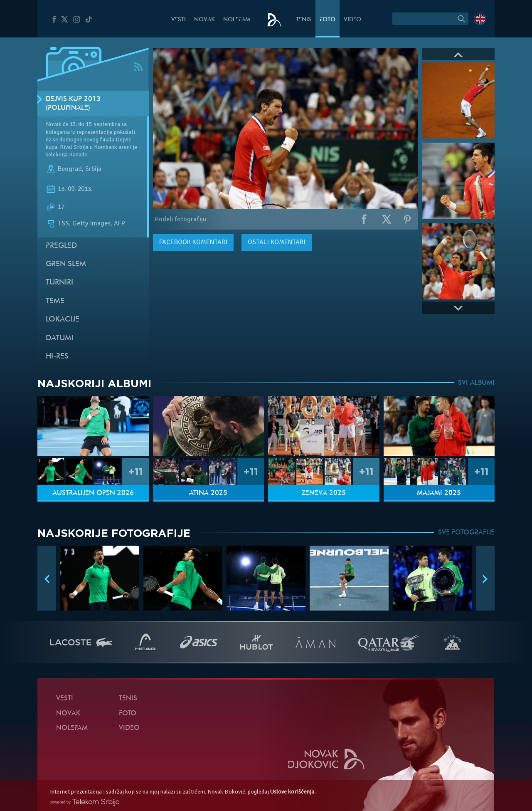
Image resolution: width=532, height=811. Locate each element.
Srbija (93, 169)
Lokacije (63, 320)
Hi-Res (57, 357)
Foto (328, 20)
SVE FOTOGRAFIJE (466, 533)
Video (352, 20)
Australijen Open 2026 (93, 493)
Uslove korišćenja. (293, 792)
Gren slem (66, 264)
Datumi (60, 338)
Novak (204, 20)
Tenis (304, 20)
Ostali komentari (277, 242)
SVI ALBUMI (476, 383)
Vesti (179, 20)
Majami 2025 (439, 493)
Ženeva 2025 (324, 493)
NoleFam (237, 20)
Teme (55, 301)
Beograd (70, 169)
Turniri (59, 283)
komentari (193, 242)
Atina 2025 (208, 493)
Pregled (61, 246)
